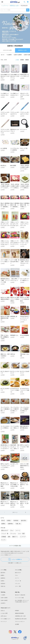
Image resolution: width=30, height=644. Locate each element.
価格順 (27, 60)
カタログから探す (8, 50)
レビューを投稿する (15, 559)
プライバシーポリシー (20, 622)
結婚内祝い (3, 578)
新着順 (22, 60)
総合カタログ (18, 573)
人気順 (17, 60)
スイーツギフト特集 (19, 598)
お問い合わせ (4, 616)
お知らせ (3, 611)
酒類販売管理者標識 (19, 613)
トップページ (5, 6)
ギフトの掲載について (6, 619)
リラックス (17, 584)
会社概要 (17, 624)
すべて (3, 55)
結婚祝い (3, 575)
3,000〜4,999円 (18, 55)
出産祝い (3, 581)
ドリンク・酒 (18, 581)
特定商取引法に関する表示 (21, 619)
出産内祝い (3, 584)
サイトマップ (4, 622)
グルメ (16, 575)
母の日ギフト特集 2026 (20, 595)
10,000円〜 (3, 603)
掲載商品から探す (14, 6)
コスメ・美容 (18, 586)
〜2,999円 (9, 55)
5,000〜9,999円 (4, 600)
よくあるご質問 (4, 613)
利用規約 (17, 611)
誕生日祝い (3, 573)
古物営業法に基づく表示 (20, 616)
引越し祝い (3, 586)
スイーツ (17, 578)
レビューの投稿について (7, 555)
